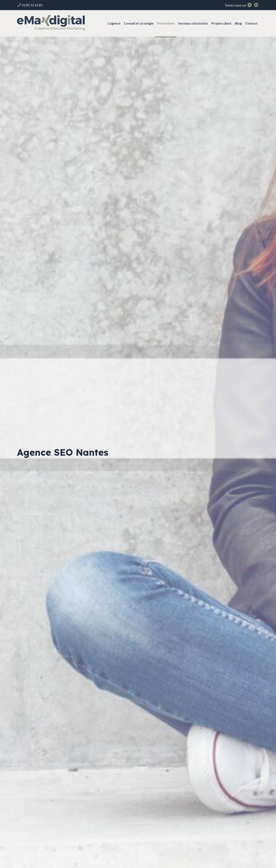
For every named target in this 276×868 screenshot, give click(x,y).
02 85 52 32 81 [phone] (32, 5)
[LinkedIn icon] (256, 5)
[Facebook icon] (250, 5)
